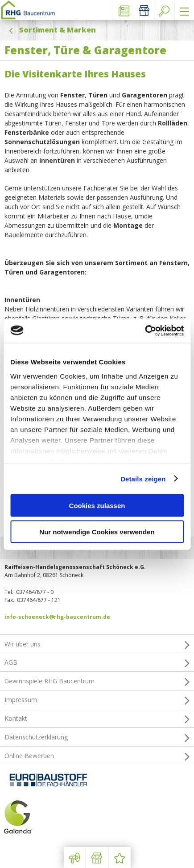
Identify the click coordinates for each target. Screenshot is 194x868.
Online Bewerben (97, 756)
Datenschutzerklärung (97, 737)
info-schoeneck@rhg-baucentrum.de (57, 617)
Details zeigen (143, 478)
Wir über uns (97, 644)
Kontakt (97, 719)
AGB (97, 662)
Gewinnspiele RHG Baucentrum (97, 681)
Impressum (97, 700)
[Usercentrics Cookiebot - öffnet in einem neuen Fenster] (145, 331)
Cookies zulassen (97, 506)
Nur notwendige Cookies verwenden (97, 531)
